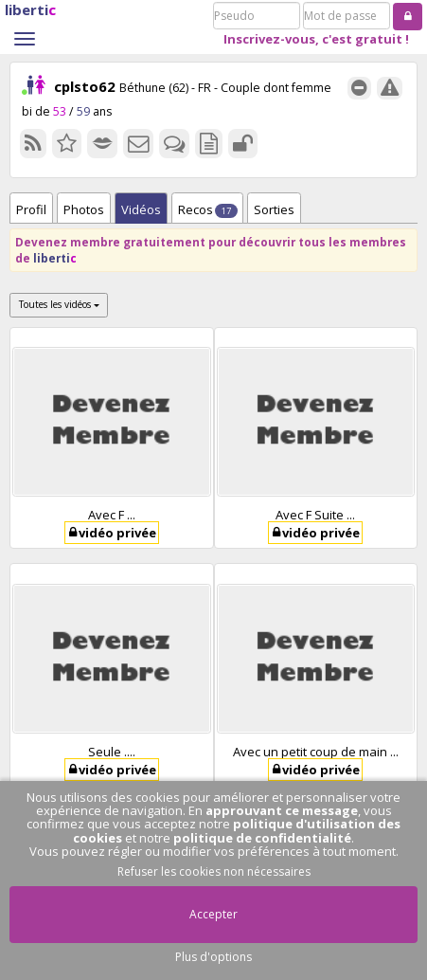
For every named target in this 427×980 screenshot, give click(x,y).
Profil (31, 209)
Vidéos (141, 209)
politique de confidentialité (262, 838)
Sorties (274, 209)
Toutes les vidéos (59, 304)
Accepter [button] (213, 914)
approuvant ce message (282, 810)
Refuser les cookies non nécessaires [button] (214, 871)
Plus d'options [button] (213, 957)
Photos (84, 209)
